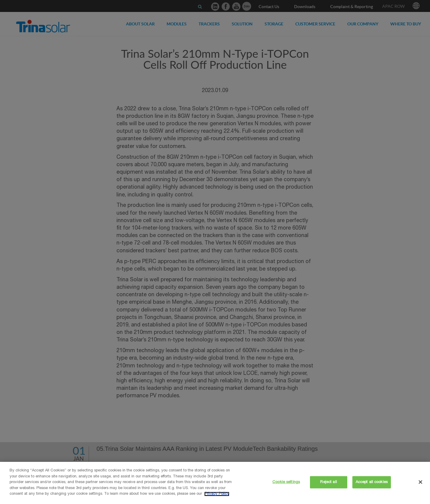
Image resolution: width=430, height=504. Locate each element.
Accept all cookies (372, 482)
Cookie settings (286, 482)
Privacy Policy (217, 494)
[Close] (420, 482)
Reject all (328, 482)
